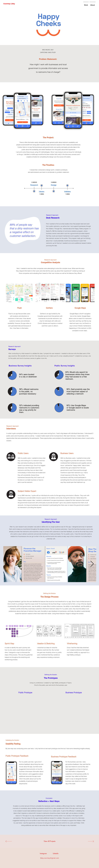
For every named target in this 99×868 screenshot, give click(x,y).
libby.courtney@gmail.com (50, 858)
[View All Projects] (50, 841)
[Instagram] (43, 854)
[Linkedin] (56, 854)
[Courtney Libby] (9, 4)
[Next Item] (92, 564)
